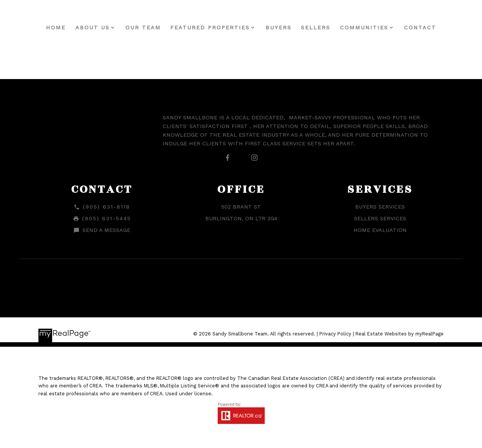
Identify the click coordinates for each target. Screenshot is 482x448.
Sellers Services (380, 218)
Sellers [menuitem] (316, 27)
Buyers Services (380, 207)
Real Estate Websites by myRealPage (400, 334)
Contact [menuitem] (420, 27)
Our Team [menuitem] (143, 27)
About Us (92, 27)
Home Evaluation (380, 230)
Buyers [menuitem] (278, 27)
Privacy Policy (335, 334)
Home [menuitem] (56, 27)
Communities (364, 27)
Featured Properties (210, 27)
